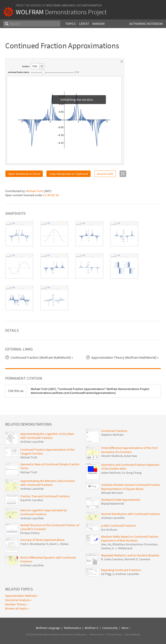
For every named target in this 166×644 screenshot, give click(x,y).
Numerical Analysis (17, 600)
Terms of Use (96, 634)
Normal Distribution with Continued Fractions (131, 514)
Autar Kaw (130, 456)
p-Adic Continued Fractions (119, 526)
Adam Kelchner (111, 473)
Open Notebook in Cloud (24, 174)
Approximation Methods (21, 596)
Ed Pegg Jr (108, 574)
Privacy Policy (114, 634)
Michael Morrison (112, 493)
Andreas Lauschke (32, 442)
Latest (84, 24)
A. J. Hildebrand (122, 548)
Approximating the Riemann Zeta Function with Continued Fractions (48, 483)
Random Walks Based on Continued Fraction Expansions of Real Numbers (130, 538)
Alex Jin (106, 544)
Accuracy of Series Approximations (42, 540)
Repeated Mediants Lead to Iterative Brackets (130, 555)
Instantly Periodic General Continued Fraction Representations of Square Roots (131, 487)
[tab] (19, 234)
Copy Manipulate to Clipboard (69, 174)
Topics (70, 24)
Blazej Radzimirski (113, 504)
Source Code (105, 174)
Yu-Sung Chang (132, 473)
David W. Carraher (32, 500)
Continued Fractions (114, 431)
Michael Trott (35, 191)
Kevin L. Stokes (59, 544)
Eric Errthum (109, 530)
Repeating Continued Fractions (121, 570)
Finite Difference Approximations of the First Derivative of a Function (129, 450)
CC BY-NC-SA (51, 195)
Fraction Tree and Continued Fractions (45, 496)
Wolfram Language (61, 5)
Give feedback (133, 634)
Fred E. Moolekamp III (34, 544)
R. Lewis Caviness (112, 559)
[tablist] (83, 266)
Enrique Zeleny (30, 533)
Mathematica (92, 5)
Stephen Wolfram (112, 435)
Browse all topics (16, 608)
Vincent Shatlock (112, 456)
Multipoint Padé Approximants (121, 500)
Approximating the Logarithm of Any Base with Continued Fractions (47, 436)
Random (98, 24)
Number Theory (15, 604)
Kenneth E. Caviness (137, 559)
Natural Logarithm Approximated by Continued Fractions (44, 512)
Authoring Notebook (146, 24)
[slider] (52, 73)
